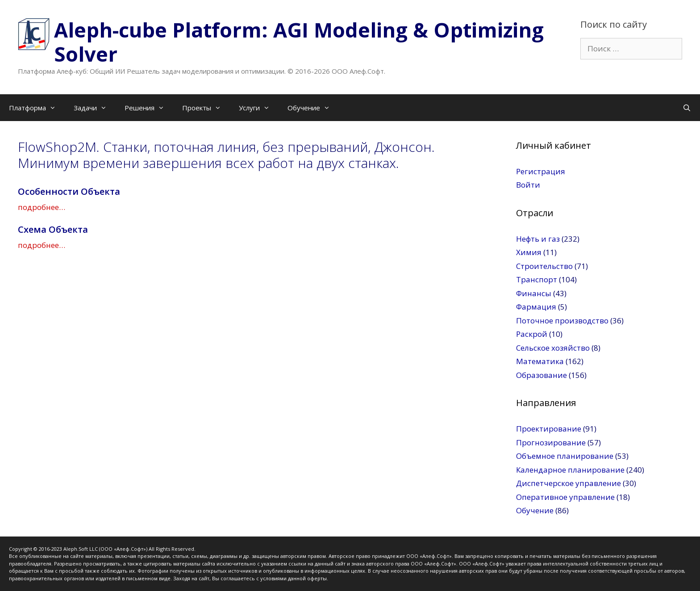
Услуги (259, 108)
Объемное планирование (565, 456)
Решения (149, 108)
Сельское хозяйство (553, 348)
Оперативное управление (565, 497)
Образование (542, 375)
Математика (540, 361)
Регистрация (541, 171)
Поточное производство (562, 321)
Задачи (95, 108)
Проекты (206, 108)
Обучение (313, 108)
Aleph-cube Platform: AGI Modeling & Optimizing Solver (299, 42)
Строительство (544, 266)
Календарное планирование (570, 470)
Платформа (37, 108)
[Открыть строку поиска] (687, 108)
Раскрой (532, 334)
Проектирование (549, 429)
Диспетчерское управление (569, 483)
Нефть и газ (538, 239)
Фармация (536, 307)
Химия (529, 252)
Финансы (534, 293)
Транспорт (537, 279)
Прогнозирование (551, 442)
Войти (528, 185)
